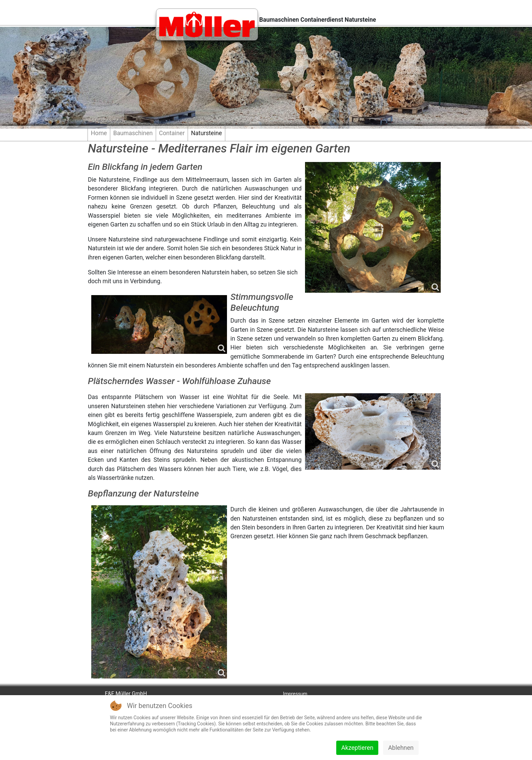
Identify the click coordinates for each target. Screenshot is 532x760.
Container (172, 133)
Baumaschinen (133, 133)
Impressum (295, 694)
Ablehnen (401, 748)
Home (99, 133)
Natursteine (206, 133)
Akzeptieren (357, 748)
